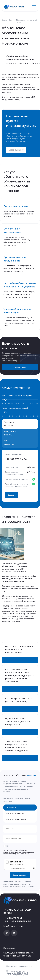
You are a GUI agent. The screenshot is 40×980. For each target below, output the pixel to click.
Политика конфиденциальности (19, 966)
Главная (5, 20)
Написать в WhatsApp (16, 819)
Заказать (12, 495)
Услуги (12, 20)
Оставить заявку (16, 150)
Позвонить (11, 807)
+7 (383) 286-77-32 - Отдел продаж (17, 911)
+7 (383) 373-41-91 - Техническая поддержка (17, 919)
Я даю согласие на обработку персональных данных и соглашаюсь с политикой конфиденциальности (19, 852)
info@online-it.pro (13, 926)
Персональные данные (16, 971)
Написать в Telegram (15, 813)
